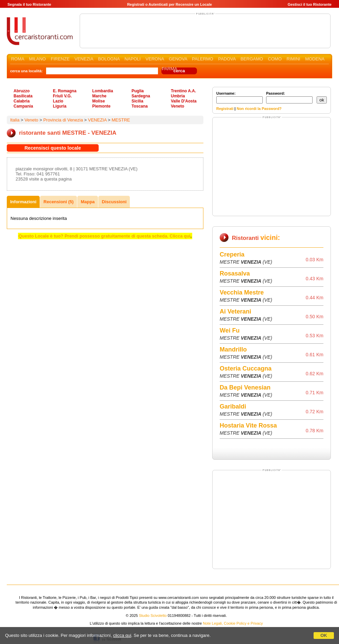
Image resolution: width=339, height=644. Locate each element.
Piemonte (101, 106)
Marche (99, 96)
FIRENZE (60, 59)
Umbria (178, 96)
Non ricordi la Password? (259, 109)
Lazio (58, 101)
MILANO (37, 59)
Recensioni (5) (58, 202)
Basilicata (23, 96)
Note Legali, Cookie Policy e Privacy (233, 623)
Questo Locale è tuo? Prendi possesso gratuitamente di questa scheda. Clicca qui (105, 236)
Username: (240, 97)
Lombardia (103, 91)
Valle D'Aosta (184, 101)
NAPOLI (133, 59)
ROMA (18, 59)
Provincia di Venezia (63, 120)
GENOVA (178, 59)
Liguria (60, 106)
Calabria (22, 101)
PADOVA (227, 59)
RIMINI (293, 59)
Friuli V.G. (62, 96)
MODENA (315, 59)
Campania (23, 106)
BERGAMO (252, 59)
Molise (98, 101)
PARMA (169, 69)
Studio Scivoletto (153, 615)
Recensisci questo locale (53, 148)
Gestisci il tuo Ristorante (310, 4)
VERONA (155, 59)
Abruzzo (22, 91)
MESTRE (121, 120)
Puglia (138, 91)
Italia (15, 120)
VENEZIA (84, 59)
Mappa (88, 202)
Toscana (140, 106)
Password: (289, 97)
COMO (275, 59)
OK (324, 635)
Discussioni (114, 202)
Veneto (177, 106)
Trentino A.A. (183, 91)
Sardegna (141, 96)
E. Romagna (65, 91)
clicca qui (122, 635)
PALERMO (203, 59)
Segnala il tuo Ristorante (29, 4)
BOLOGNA (109, 59)
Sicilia (137, 101)
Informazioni (23, 202)
